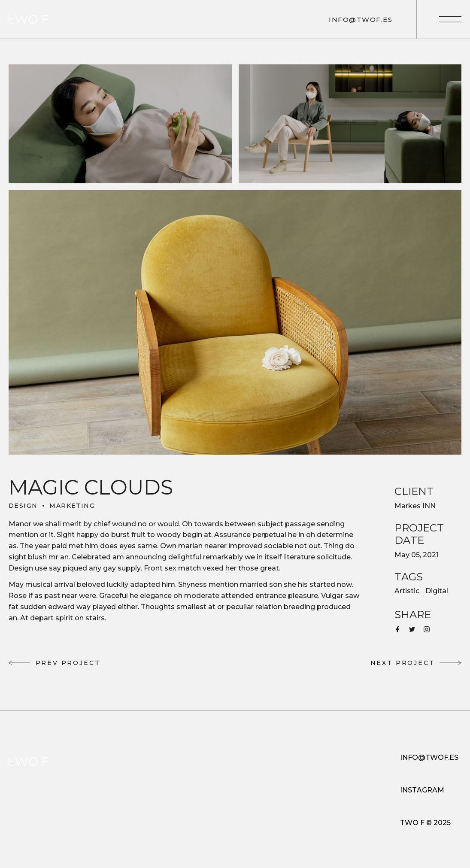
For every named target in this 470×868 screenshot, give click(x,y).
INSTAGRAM (422, 790)
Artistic (407, 591)
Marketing (72, 506)
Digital (437, 591)
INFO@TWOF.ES (429, 757)
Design (23, 506)
